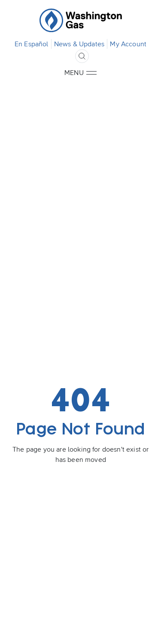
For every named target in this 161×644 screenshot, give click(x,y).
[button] (91, 73)
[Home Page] (81, 21)
